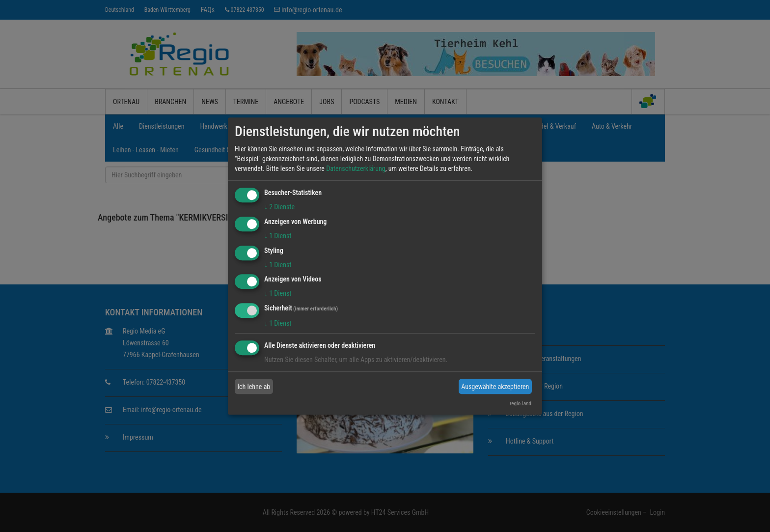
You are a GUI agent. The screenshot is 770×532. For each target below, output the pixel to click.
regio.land (521, 404)
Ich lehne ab (254, 387)
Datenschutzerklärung (356, 168)
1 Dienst (278, 236)
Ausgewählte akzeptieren (495, 387)
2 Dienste (279, 207)
